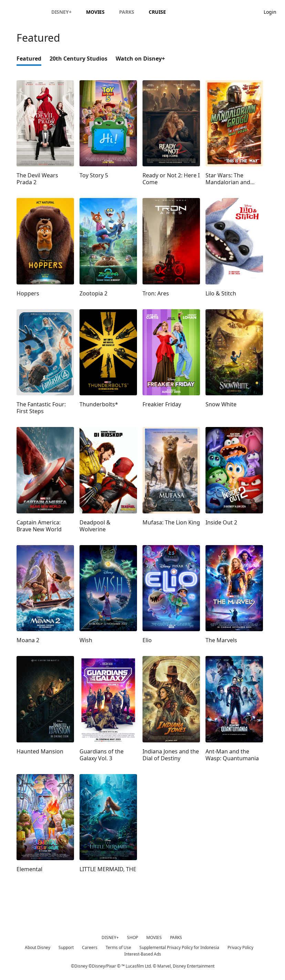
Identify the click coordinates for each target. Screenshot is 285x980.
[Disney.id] (25, 12)
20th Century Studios (78, 59)
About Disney (38, 947)
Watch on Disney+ (140, 59)
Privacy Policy (240, 947)
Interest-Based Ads (143, 954)
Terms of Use (118, 947)
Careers (90, 947)
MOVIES (154, 937)
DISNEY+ (110, 937)
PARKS (176, 937)
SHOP (133, 937)
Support (66, 947)
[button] (273, 12)
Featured (29, 59)
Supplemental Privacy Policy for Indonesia (179, 947)
